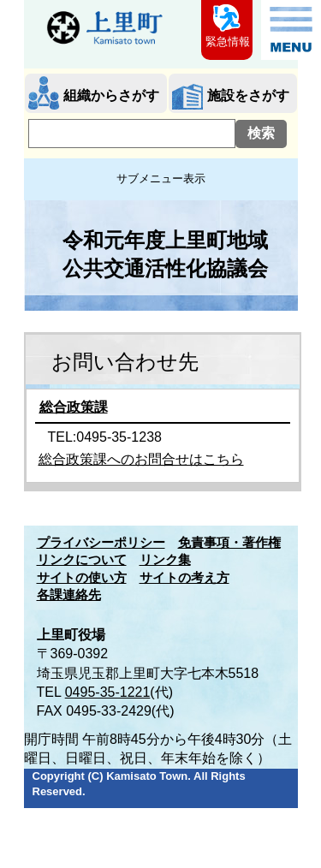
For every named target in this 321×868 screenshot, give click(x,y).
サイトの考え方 (184, 578)
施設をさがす (248, 95)
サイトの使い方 (82, 578)
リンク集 (165, 560)
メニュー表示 (291, 30)
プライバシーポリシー (101, 543)
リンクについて (82, 560)
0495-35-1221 (108, 692)
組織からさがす (111, 95)
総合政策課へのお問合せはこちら (141, 459)
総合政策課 (74, 407)
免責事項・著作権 (229, 543)
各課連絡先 (69, 595)
